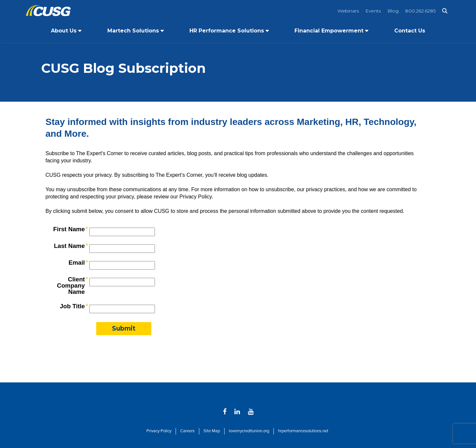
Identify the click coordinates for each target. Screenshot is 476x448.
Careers (187, 431)
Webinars (348, 11)
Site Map (212, 431)
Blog (393, 11)
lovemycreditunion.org (249, 431)
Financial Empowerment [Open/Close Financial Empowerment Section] (329, 31)
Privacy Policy (159, 431)
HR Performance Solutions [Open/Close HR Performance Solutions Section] (227, 31)
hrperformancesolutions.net (303, 431)
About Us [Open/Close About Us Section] (64, 31)
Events (373, 11)
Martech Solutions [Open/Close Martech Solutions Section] (133, 31)
